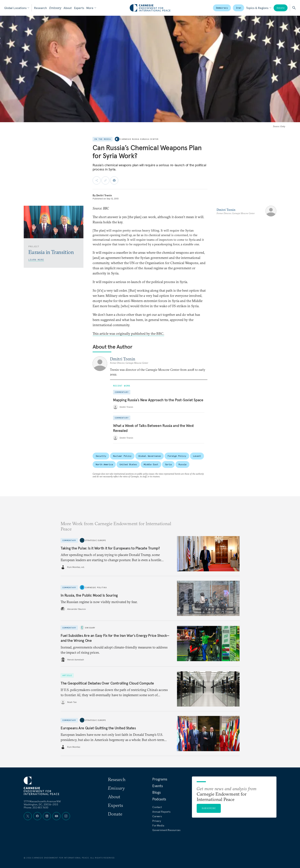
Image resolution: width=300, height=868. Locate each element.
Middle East (151, 464)
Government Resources (166, 830)
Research (40, 8)
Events (158, 786)
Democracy (222, 8)
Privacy (157, 821)
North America (104, 464)
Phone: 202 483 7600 (36, 807)
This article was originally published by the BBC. (128, 334)
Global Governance (150, 456)
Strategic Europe (96, 540)
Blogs (157, 792)
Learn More (36, 260)
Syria (168, 464)
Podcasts (159, 799)
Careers (157, 816)
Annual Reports (161, 812)
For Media (158, 825)
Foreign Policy (177, 456)
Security (101, 456)
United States (128, 464)
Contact (157, 807)
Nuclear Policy (122, 456)
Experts (79, 8)
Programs (160, 779)
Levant (197, 456)
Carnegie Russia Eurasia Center (139, 139)
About (68, 8)
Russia (182, 464)
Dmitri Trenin (104, 195)
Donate (281, 8)
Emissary (55, 8)
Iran (239, 8)
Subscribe (209, 808)
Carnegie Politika (96, 588)
